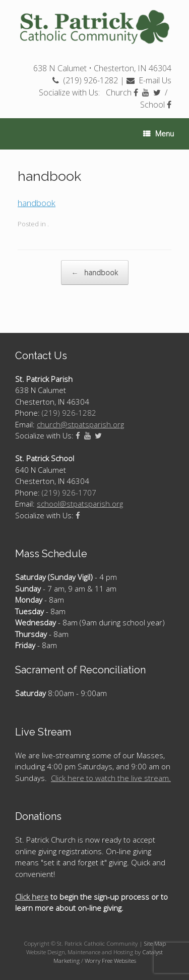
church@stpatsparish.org (80, 424)
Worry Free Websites (110, 961)
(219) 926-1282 (85, 80)
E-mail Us (149, 80)
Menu (159, 134)
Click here (32, 897)
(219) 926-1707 (69, 493)
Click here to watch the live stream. (111, 778)
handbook (37, 203)
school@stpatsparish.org (80, 504)
